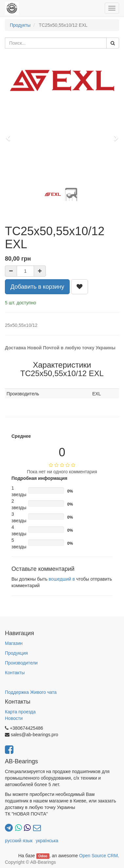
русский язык (19, 841)
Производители (21, 663)
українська (47, 841)
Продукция (16, 653)
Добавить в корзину (37, 287)
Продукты (20, 25)
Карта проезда (20, 712)
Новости (14, 718)
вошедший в (62, 579)
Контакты (15, 673)
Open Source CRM (98, 856)
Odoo (43, 856)
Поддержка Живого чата (31, 692)
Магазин (14, 643)
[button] (10, 135)
